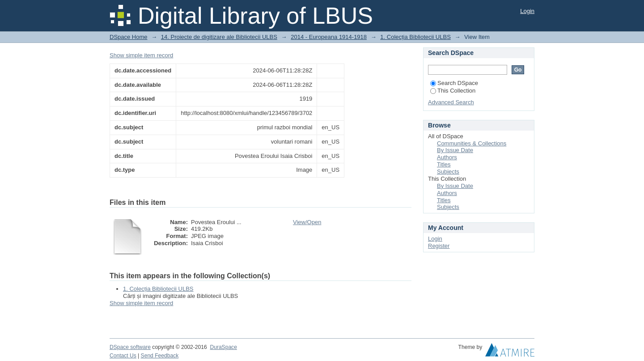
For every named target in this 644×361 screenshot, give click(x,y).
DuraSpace (223, 347)
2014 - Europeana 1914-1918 (329, 37)
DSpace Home (129, 37)
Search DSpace (454, 83)
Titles (444, 164)
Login (527, 11)
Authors (447, 157)
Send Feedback (160, 356)
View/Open (307, 222)
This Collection (453, 91)
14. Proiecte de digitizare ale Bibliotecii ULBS (219, 37)
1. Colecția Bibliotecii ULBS (415, 37)
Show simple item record (141, 55)
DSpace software (130, 347)
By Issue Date (455, 150)
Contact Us (123, 356)
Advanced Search (451, 102)
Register (439, 246)
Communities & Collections (472, 143)
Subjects (448, 172)
